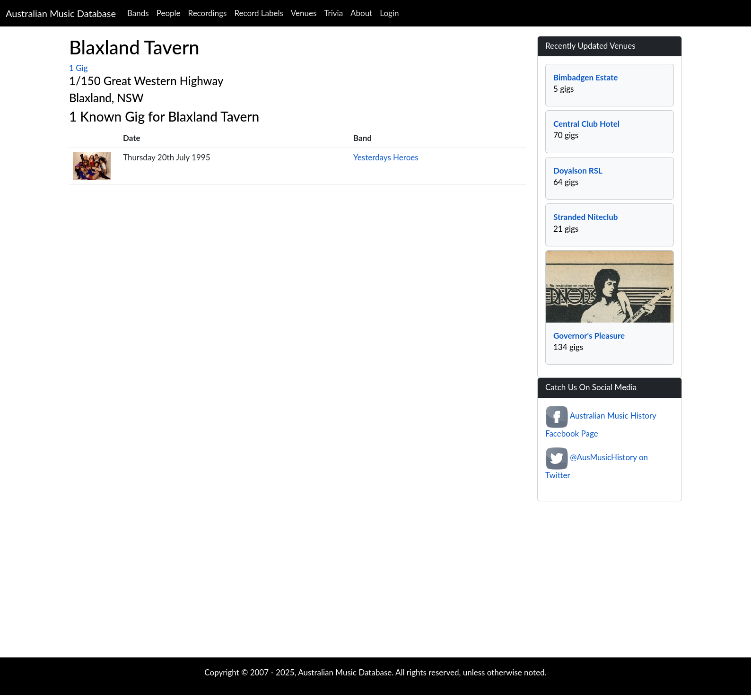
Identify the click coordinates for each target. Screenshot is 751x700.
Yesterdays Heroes (386, 157)
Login (389, 13)
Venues (304, 13)
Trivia (333, 13)
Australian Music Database (61, 13)
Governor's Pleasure (589, 336)
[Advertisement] (375, 582)
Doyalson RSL (578, 171)
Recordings (208, 13)
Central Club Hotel (586, 124)
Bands (138, 13)
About (361, 13)
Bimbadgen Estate (585, 77)
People (169, 13)
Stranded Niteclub (586, 217)
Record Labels (258, 13)
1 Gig (78, 68)
